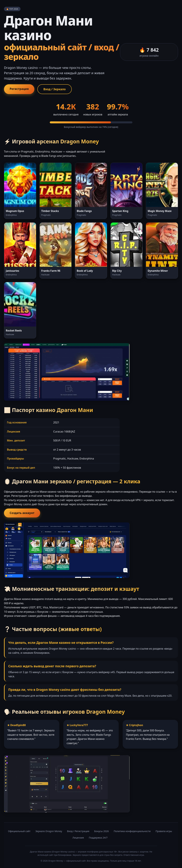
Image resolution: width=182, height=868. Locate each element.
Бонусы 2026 (101, 832)
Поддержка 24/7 (98, 838)
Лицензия (78, 838)
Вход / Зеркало (57, 89)
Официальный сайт (19, 832)
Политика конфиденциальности (132, 832)
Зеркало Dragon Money (49, 832)
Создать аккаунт (23, 513)
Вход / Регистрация (78, 832)
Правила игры (164, 832)
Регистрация (20, 89)
